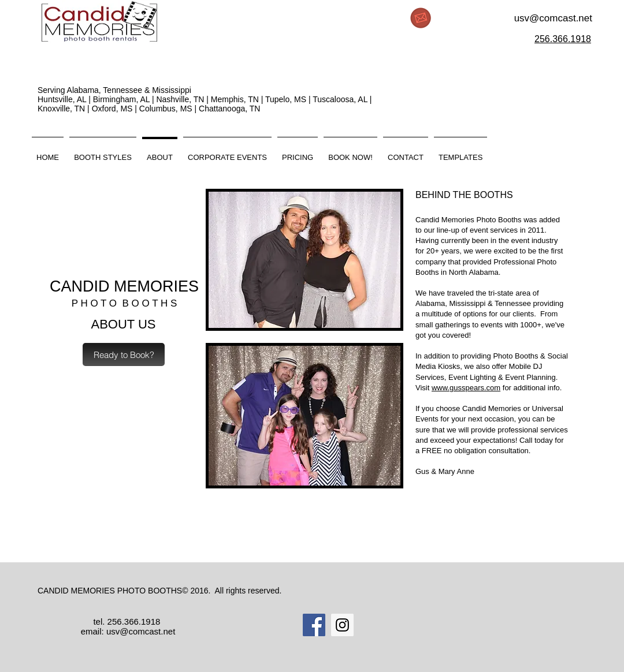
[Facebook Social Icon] (314, 625)
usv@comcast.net (553, 18)
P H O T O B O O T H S (125, 303)
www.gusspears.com (466, 388)
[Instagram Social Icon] (342, 625)
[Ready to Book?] (124, 354)
